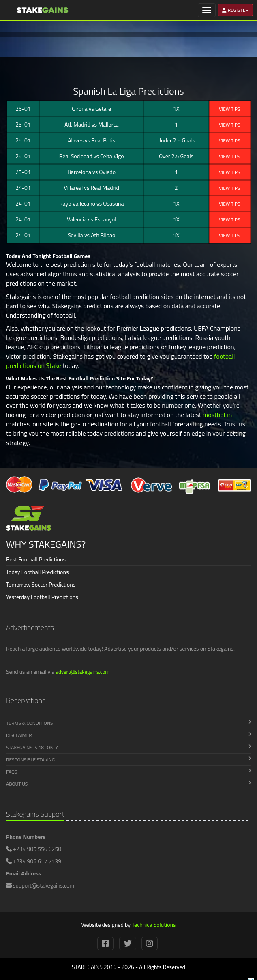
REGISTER (235, 10)
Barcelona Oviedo (91, 172)
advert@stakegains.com (82, 672)
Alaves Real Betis (91, 140)
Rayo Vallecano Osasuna (92, 203)
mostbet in (217, 415)
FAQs (128, 772)
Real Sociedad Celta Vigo (92, 156)
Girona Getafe (91, 109)
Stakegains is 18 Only (128, 747)
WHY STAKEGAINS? (46, 544)
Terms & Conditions (128, 723)
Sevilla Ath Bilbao (92, 235)
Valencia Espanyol (91, 219)
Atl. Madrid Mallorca (92, 124)
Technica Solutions (154, 925)
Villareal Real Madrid (92, 188)
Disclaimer (128, 735)
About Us (128, 784)
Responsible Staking (128, 760)
